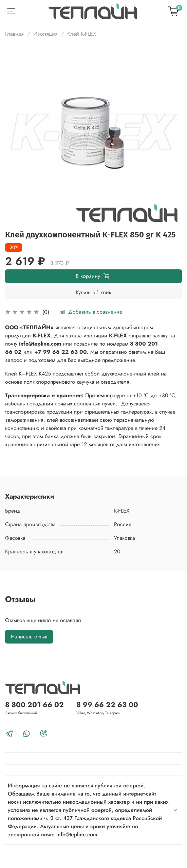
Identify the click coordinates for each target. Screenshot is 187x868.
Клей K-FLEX (82, 34)
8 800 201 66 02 (34, 705)
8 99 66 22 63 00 (107, 705)
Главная (14, 34)
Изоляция (45, 34)
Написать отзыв (29, 637)
